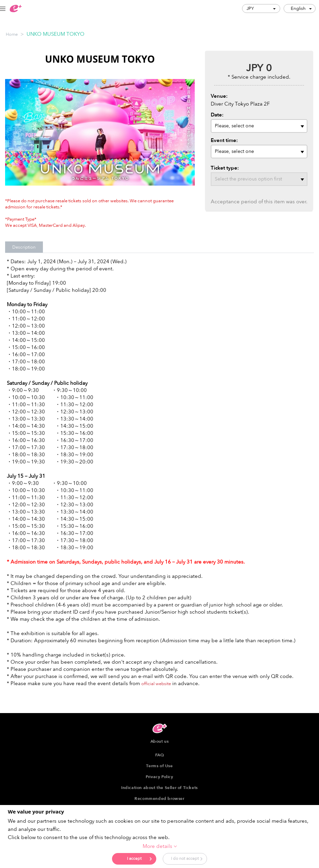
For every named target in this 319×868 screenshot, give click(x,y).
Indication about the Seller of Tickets (159, 788)
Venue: (219, 96)
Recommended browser (159, 799)
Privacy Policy (159, 777)
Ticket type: (225, 168)
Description (24, 247)
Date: (217, 115)
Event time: (224, 140)
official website (156, 684)
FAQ (160, 755)
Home (12, 34)
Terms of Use (159, 766)
